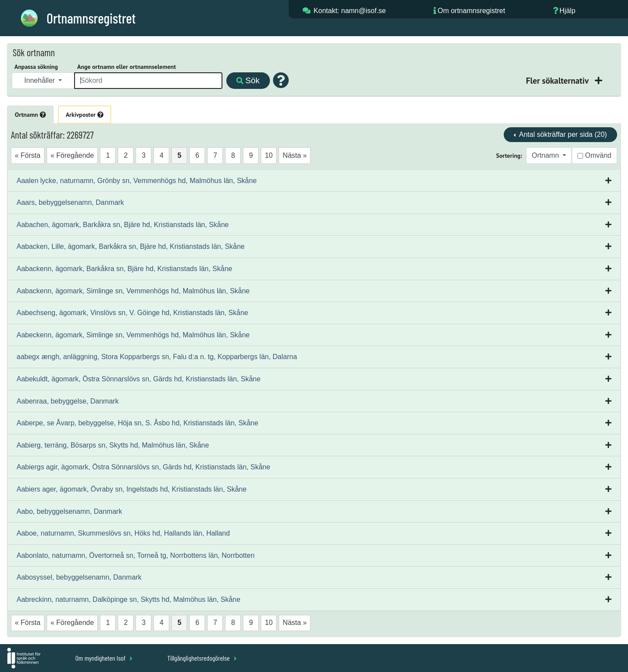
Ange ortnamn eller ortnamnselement (126, 67)
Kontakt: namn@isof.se (350, 11)
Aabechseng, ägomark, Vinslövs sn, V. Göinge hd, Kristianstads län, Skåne (132, 313)
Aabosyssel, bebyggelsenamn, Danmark (79, 577)
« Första (28, 155)
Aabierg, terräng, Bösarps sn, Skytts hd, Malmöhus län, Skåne (113, 445)
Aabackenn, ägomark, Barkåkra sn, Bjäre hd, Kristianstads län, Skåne (124, 269)
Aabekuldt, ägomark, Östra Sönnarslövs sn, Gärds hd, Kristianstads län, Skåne (138, 379)
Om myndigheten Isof (104, 658)
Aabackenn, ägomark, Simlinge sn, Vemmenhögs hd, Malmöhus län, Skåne (133, 291)
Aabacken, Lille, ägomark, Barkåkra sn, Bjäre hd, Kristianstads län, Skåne (131, 246)
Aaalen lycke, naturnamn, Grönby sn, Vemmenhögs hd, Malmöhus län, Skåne (137, 181)
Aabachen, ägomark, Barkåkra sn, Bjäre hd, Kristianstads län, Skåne (123, 225)
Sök (248, 80)
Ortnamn (30, 115)
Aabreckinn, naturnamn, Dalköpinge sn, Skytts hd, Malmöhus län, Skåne (128, 599)
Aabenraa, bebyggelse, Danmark (68, 401)
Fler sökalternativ (558, 80)
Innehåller (41, 80)
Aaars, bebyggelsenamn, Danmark (70, 202)
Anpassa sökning (36, 67)
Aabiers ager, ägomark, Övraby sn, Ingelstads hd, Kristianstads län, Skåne (131, 489)
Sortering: (509, 156)
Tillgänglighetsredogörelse (202, 658)
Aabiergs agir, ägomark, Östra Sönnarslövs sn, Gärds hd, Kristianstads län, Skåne (143, 467)
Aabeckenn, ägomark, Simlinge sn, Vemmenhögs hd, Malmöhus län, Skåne (133, 335)
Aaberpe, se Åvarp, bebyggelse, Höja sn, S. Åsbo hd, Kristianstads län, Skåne (137, 423)
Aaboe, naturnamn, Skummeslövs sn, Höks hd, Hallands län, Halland (123, 533)
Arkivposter (85, 115)
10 (269, 155)
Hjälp (567, 11)
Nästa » (295, 155)
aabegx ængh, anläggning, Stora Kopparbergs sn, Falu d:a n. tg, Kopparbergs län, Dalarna (157, 357)
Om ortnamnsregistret (471, 11)
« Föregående (72, 155)
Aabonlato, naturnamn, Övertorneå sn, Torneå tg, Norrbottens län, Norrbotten (136, 555)
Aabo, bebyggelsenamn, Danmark (69, 511)
